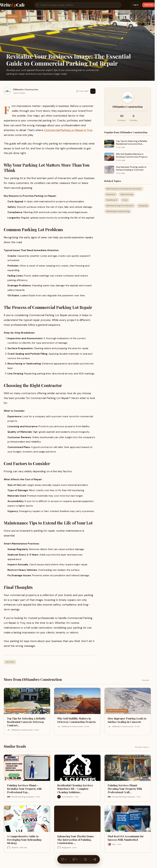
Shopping (143, 206)
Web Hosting (127, 194)
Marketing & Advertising (118, 211)
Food (125, 200)
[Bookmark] (85, 859)
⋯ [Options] (93, 91)
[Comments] (75, 859)
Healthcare (112, 200)
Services (10, 662)
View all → (146, 680)
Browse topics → (143, 747)
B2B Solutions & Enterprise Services (124, 189)
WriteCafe (12, 5)
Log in (136, 5)
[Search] (78, 5)
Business (111, 194)
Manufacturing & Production (120, 206)
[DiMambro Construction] (7, 91)
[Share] (95, 859)
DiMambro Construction (26, 89)
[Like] (64, 859)
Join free (148, 5)
